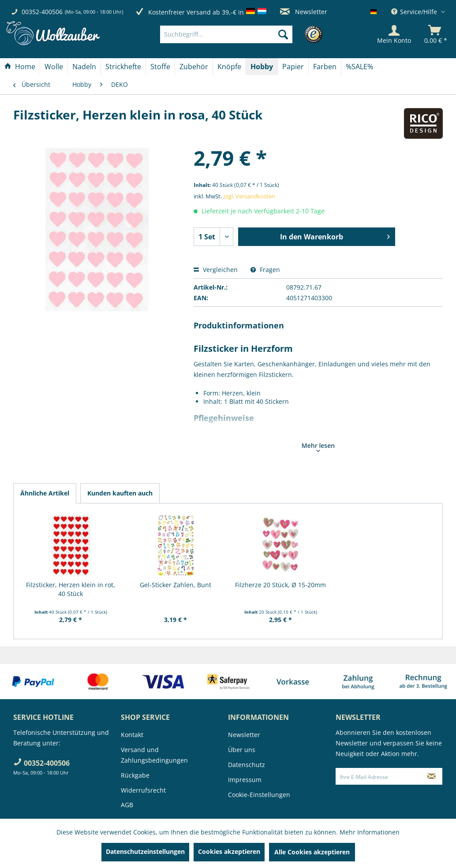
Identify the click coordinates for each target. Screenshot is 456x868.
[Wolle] (54, 67)
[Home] (20, 67)
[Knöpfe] (229, 67)
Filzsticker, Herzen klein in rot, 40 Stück (71, 589)
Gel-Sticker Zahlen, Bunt (176, 585)
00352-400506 (42, 12)
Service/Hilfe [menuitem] (415, 12)
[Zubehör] (194, 67)
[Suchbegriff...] (226, 34)
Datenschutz (247, 765)
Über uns (242, 750)
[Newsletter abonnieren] (432, 776)
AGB (127, 805)
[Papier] (293, 67)
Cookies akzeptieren (229, 851)
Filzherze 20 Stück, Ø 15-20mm (280, 585)
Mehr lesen (318, 447)
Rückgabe (135, 775)
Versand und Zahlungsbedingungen (154, 755)
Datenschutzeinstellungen (145, 851)
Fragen (265, 270)
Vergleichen (216, 270)
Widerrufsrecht (143, 790)
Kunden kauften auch (120, 493)
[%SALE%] (359, 67)
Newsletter (304, 12)
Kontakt (132, 735)
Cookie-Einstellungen (259, 795)
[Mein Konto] (394, 34)
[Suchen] (283, 34)
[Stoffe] (160, 67)
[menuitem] (239, 34)
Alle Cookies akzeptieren (312, 852)
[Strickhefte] (123, 67)
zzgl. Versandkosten (249, 196)
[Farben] (325, 67)
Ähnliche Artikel (45, 493)
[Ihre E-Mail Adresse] (379, 776)
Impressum (245, 780)
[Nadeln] (84, 67)
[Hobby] (262, 67)
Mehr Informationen (370, 832)
